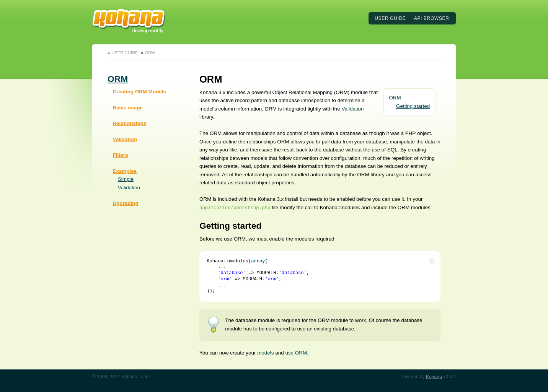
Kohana (434, 377)
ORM (150, 53)
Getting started (413, 106)
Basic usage (127, 108)
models (265, 353)
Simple (126, 179)
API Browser (432, 18)
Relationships (129, 123)
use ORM (296, 353)
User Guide (390, 18)
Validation (125, 139)
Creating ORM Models (139, 92)
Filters (120, 155)
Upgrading (125, 203)
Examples (125, 171)
